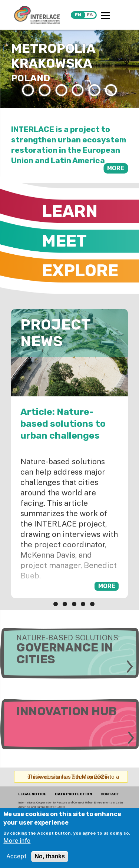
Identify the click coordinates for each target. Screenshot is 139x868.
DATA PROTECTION (73, 794)
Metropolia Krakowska (53, 56)
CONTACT (110, 794)
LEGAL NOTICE (32, 794)
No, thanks (50, 856)
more (116, 168)
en (78, 15)
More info (17, 841)
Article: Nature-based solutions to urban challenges (63, 424)
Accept (16, 856)
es (90, 15)
